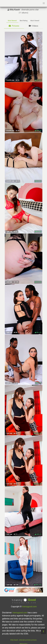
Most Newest (12, 21)
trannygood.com (29, 607)
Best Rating (24, 21)
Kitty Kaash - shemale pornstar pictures (23, 640)
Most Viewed (35, 21)
